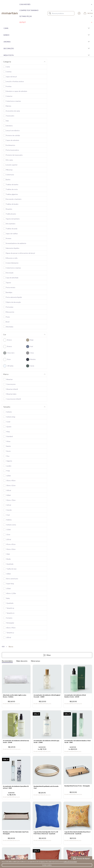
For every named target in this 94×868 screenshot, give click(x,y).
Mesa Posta (47, 55)
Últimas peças (56, 16)
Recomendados (7, 661)
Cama (47, 28)
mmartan (10, 13)
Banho (47, 35)
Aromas (47, 42)
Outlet (56, 22)
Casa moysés (56, 4)
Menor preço (36, 661)
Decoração (47, 48)
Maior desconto (22, 661)
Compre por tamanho (56, 10)
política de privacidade (70, 862)
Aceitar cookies (47, 865)
